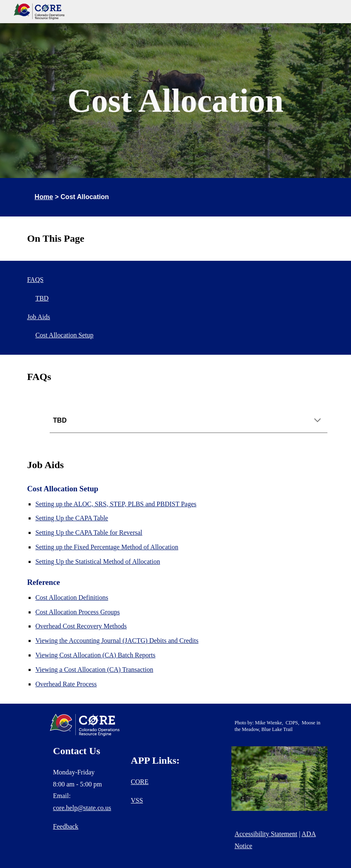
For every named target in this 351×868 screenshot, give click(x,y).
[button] (317, 421)
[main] (175, 101)
